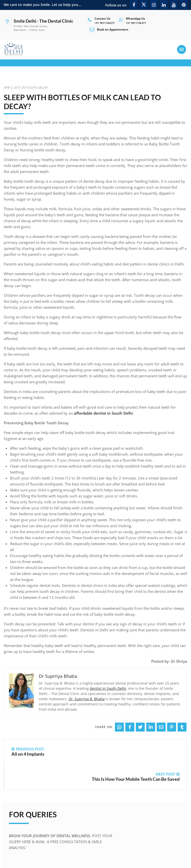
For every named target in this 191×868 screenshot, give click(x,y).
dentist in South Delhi (108, 688)
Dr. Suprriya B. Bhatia (87, 699)
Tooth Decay (37, 87)
